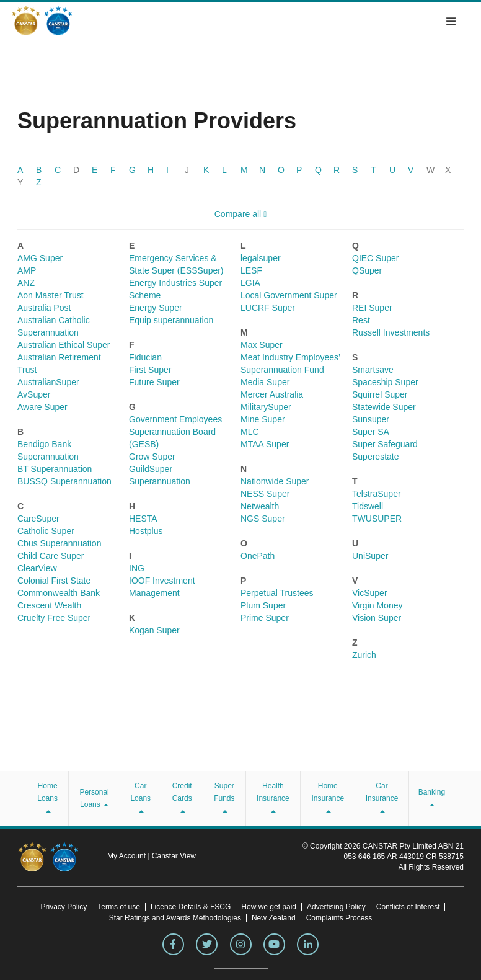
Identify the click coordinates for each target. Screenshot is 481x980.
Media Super (265, 382)
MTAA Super (265, 444)
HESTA (143, 519)
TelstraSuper (377, 494)
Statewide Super (384, 407)
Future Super (154, 382)
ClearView (37, 568)
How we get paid (269, 907)
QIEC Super (375, 258)
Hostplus (146, 531)
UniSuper (370, 556)
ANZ (26, 283)
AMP (27, 270)
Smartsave (373, 370)
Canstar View (174, 856)
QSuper (367, 270)
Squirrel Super (380, 394)
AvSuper (34, 394)
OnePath (258, 556)
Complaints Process (339, 918)
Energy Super (156, 308)
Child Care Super (51, 556)
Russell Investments (391, 332)
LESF (251, 270)
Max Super (262, 345)
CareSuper (38, 519)
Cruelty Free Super (54, 618)
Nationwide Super (275, 481)
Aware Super (42, 407)
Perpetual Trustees (277, 593)
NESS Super (265, 494)
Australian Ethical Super (64, 345)
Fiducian (145, 357)
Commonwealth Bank (59, 593)
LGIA (250, 283)
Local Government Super (289, 295)
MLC (250, 432)
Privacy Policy (64, 907)
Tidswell (368, 506)
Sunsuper (371, 419)
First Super (150, 370)
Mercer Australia (272, 394)
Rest (361, 320)
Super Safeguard (385, 444)
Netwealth (260, 506)
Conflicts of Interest (408, 907)
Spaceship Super (385, 382)
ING (137, 568)
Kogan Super (154, 630)
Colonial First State (54, 581)
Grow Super (152, 457)
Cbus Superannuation (59, 543)
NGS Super (263, 519)
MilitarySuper (266, 407)
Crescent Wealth (49, 605)
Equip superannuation (171, 320)
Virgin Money (377, 605)
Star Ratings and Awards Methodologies (175, 918)
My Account (127, 856)
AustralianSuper (48, 382)
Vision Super (377, 618)
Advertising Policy (336, 907)
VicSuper (370, 593)
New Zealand (274, 918)
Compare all (241, 214)
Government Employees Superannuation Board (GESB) (175, 432)
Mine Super (263, 419)
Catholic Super (46, 531)
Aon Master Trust (51, 295)
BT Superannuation (55, 469)
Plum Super (263, 605)
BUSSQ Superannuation (64, 481)
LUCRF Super (268, 308)
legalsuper (261, 258)
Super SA (371, 432)
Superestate (376, 457)
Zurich (364, 655)
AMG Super (40, 258)
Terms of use (119, 907)
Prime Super (265, 618)
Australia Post (44, 308)
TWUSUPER (377, 519)
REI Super (372, 308)
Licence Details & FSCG (191, 907)
